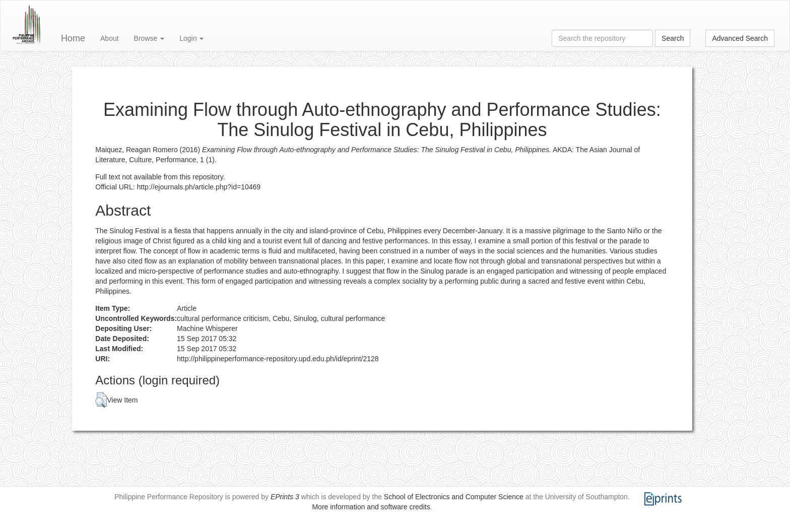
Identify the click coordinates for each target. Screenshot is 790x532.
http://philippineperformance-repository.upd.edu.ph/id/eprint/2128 (278, 359)
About (110, 38)
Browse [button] (149, 38)
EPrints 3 (285, 497)
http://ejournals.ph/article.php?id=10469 (199, 187)
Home (73, 38)
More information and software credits (371, 507)
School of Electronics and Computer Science (454, 497)
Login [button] (191, 38)
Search (673, 38)
